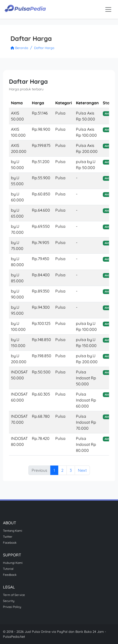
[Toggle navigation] (108, 9)
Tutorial (8, 569)
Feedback (10, 575)
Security (9, 601)
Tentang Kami (13, 531)
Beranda (19, 48)
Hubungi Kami (13, 563)
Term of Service (14, 595)
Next (82, 470)
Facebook (10, 543)
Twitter (8, 537)
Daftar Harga (44, 48)
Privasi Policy (12, 607)
